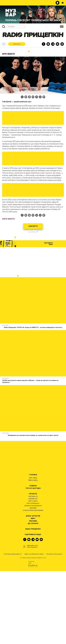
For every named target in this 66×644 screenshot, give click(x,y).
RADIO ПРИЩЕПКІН (33, 602)
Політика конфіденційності (13, 627)
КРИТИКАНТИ (33, 569)
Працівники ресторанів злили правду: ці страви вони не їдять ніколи (33, 508)
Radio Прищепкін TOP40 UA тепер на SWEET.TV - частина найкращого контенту (33, 400)
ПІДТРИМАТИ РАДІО (33, 607)
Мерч (33, 591)
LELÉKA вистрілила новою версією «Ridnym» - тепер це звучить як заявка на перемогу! (30, 454)
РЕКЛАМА (33, 594)
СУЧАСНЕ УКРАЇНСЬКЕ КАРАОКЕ (33, 583)
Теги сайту (33, 551)
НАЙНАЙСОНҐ (33, 572)
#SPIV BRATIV (8, 292)
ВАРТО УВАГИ (33, 574)
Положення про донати (54, 627)
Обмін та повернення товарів (34, 627)
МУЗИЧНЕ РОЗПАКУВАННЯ (33, 579)
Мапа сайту (33, 553)
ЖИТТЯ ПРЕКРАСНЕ (33, 576)
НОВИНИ (33, 559)
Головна (33, 548)
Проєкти (33, 567)
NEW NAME (33, 581)
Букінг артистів (33, 589)
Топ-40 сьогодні (33, 561)
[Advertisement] (33, 334)
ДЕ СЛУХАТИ (33, 596)
